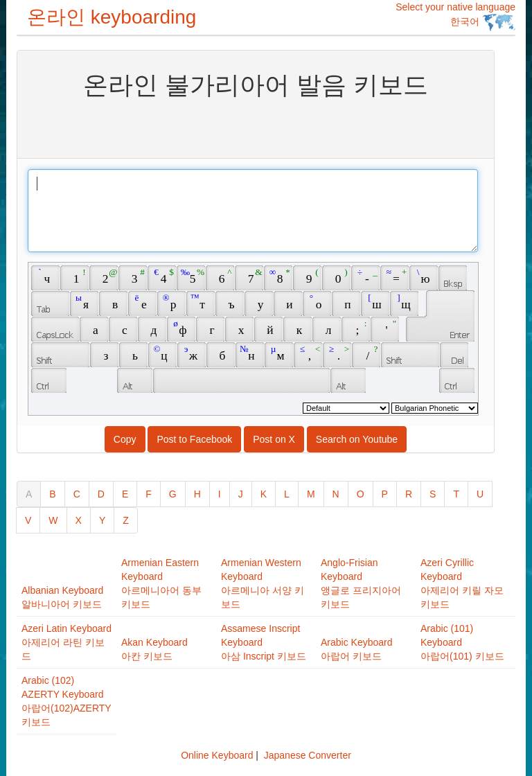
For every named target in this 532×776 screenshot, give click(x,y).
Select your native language (455, 16)
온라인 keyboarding (112, 17)
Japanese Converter (308, 755)
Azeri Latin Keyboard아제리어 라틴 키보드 (66, 642)
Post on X (274, 439)
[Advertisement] (256, 127)
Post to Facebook (194, 439)
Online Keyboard (217, 755)
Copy (125, 439)
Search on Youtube (357, 439)
